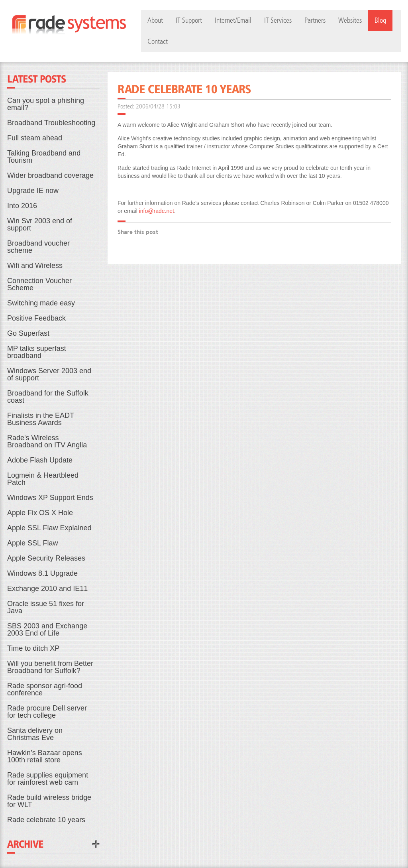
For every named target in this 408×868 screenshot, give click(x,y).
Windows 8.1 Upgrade (42, 573)
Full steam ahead (35, 138)
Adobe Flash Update (40, 460)
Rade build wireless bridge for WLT (49, 801)
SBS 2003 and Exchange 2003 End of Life (47, 630)
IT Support (189, 21)
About (155, 21)
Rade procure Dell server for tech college (47, 712)
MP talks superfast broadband (37, 352)
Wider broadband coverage (50, 175)
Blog (380, 21)
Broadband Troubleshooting (51, 123)
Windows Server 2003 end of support (49, 374)
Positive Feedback (36, 318)
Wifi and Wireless (35, 266)
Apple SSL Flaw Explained (49, 528)
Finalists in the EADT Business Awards (41, 419)
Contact (158, 42)
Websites (350, 21)
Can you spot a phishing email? (46, 104)
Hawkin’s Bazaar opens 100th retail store (45, 756)
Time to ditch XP (33, 648)
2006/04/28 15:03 (158, 106)
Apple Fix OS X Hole (40, 513)
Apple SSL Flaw (32, 543)
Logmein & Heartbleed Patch (43, 479)
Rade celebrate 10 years (46, 820)
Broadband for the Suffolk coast (48, 397)
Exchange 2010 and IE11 (47, 589)
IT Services (278, 21)
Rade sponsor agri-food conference (45, 689)
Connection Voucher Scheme (39, 284)
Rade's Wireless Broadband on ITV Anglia (47, 441)
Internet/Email (233, 21)
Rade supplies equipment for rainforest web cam (48, 779)
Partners (315, 21)
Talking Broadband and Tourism (44, 157)
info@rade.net (157, 211)
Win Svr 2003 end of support (40, 224)
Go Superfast (28, 333)
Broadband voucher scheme (38, 247)
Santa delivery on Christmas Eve (35, 734)
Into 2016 (22, 206)
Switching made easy (41, 303)
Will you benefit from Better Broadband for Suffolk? (50, 667)
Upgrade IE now (33, 191)
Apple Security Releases (46, 558)
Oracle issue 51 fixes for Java (46, 607)
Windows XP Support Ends (50, 498)
